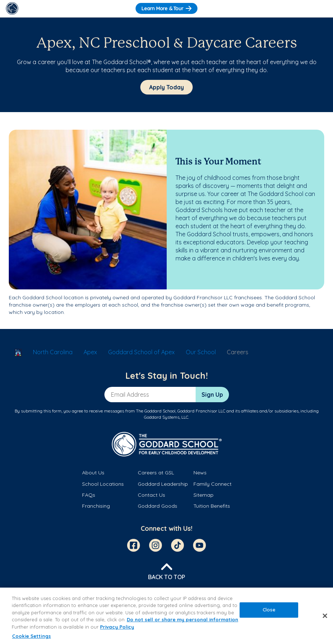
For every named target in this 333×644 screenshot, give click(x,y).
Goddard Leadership (163, 484)
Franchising (96, 506)
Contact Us (151, 495)
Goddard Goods (158, 506)
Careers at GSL (156, 473)
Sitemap (203, 495)
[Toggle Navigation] (321, 8)
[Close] (325, 616)
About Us (93, 473)
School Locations (103, 484)
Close (269, 610)
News (200, 473)
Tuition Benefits (212, 506)
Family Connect (212, 484)
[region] (166, 616)
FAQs (89, 495)
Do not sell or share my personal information (182, 619)
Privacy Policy (117, 627)
